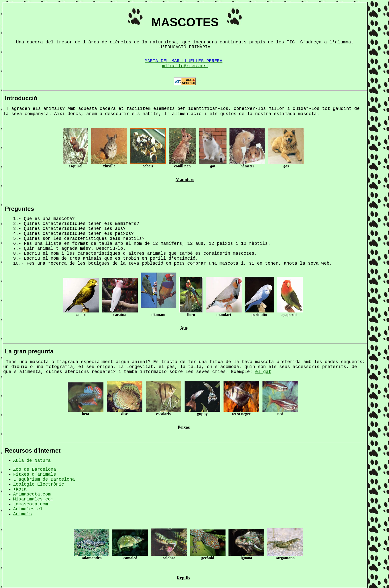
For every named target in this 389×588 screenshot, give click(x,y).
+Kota (20, 489)
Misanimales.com (33, 499)
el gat (263, 372)
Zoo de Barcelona (35, 469)
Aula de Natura (32, 461)
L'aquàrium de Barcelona (44, 479)
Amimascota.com (32, 494)
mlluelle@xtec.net (185, 66)
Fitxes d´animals (35, 474)
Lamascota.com (31, 504)
